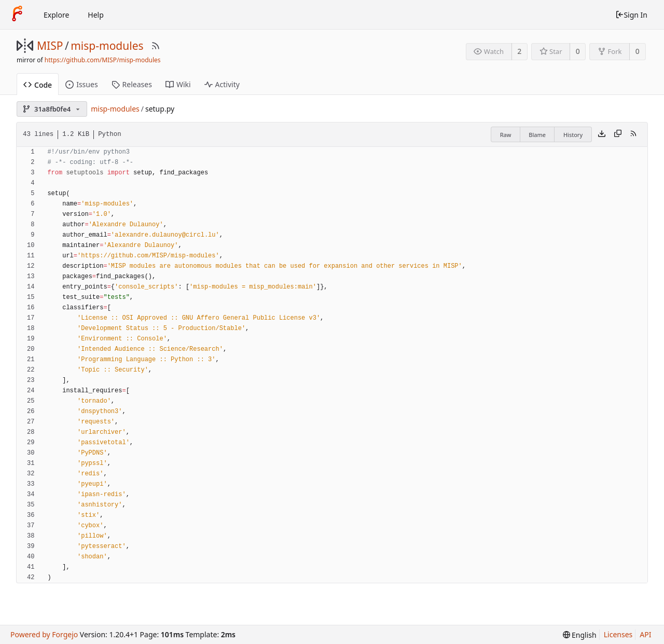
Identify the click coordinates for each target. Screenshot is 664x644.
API (645, 634)
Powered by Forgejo (44, 634)
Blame (537, 135)
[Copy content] (618, 134)
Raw (506, 135)
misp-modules (107, 46)
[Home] (17, 15)
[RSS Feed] (156, 46)
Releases (132, 84)
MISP (50, 46)
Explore (56, 15)
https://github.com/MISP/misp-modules (103, 60)
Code (38, 85)
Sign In (631, 15)
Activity (222, 84)
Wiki (178, 84)
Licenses (618, 634)
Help (96, 15)
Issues (81, 84)
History (573, 135)
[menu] (580, 635)
